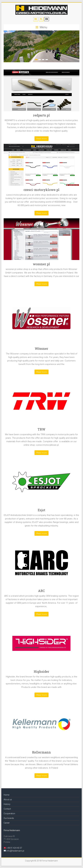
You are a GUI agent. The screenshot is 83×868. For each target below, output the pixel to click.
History (7, 804)
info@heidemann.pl (15, 851)
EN (47, 19)
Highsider (41, 671)
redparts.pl (41, 115)
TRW (41, 429)
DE (36, 19)
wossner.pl (41, 264)
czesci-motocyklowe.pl (41, 190)
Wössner (41, 349)
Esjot (41, 510)
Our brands (9, 818)
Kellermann (41, 752)
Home (6, 795)
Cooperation (9, 813)
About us (8, 800)
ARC (41, 591)
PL (41, 19)
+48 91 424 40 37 (14, 848)
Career (7, 823)
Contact (7, 809)
